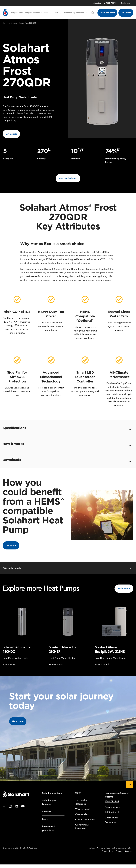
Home (5, 23)
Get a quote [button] (11, 134)
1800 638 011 (112, 812)
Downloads (12, 460)
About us (97, 3)
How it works (13, 444)
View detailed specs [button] (68, 178)
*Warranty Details (12, 568)
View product (9, 664)
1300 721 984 (111, 3)
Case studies (82, 814)
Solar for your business (49, 802)
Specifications (14, 428)
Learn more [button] (11, 545)
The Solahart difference (82, 802)
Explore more (124, 589)
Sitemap (128, 851)
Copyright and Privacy (112, 851)
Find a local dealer (107, 13)
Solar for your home (53, 793)
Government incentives (82, 827)
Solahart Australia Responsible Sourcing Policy (110, 848)
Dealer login (126, 3)
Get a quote (126, 13)
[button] (130, 785)
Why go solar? (83, 809)
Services (47, 812)
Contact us (110, 822)
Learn (45, 819)
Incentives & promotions (49, 828)
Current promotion (85, 820)
